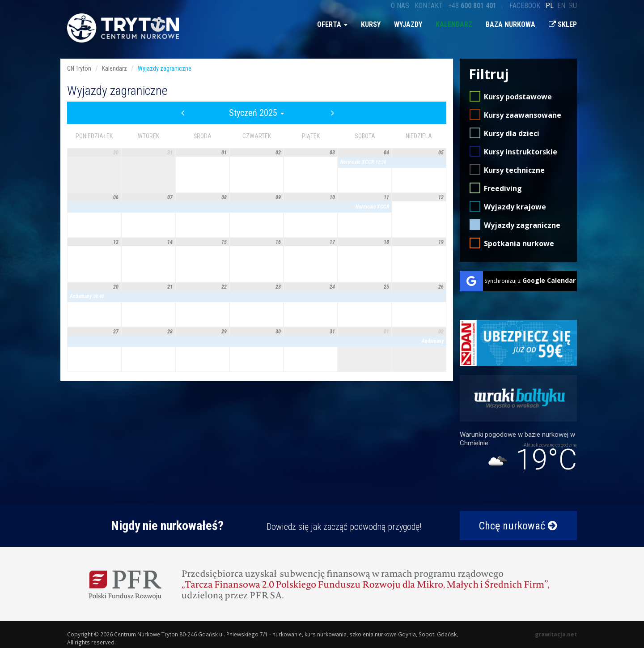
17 (332, 242)
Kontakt (429, 6)
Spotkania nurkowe (519, 243)
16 (278, 242)
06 (116, 197)
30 (116, 153)
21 (170, 287)
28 (170, 332)
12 (441, 197)
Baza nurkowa (511, 24)
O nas (400, 6)
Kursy (371, 24)
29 (224, 332)
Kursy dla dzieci (512, 133)
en (561, 6)
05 (441, 153)
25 (386, 287)
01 (224, 153)
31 (170, 153)
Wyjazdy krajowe (515, 207)
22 (224, 287)
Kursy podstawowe (518, 97)
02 (278, 153)
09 (278, 197)
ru (573, 6)
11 (386, 197)
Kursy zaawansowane (523, 115)
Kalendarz (454, 24)
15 (224, 242)
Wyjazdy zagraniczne (522, 225)
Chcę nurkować (518, 526)
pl (550, 6)
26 (441, 287)
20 (116, 287)
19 (441, 242)
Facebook (525, 6)
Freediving (503, 188)
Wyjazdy (408, 24)
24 (332, 287)
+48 (472, 6)
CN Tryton (79, 68)
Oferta (332, 24)
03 (332, 153)
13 (116, 242)
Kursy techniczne (514, 170)
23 (278, 287)
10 (332, 197)
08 (224, 197)
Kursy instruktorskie (521, 152)
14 (170, 242)
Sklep (563, 24)
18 (386, 242)
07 (170, 197)
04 (386, 153)
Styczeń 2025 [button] (256, 113)
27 (116, 332)
